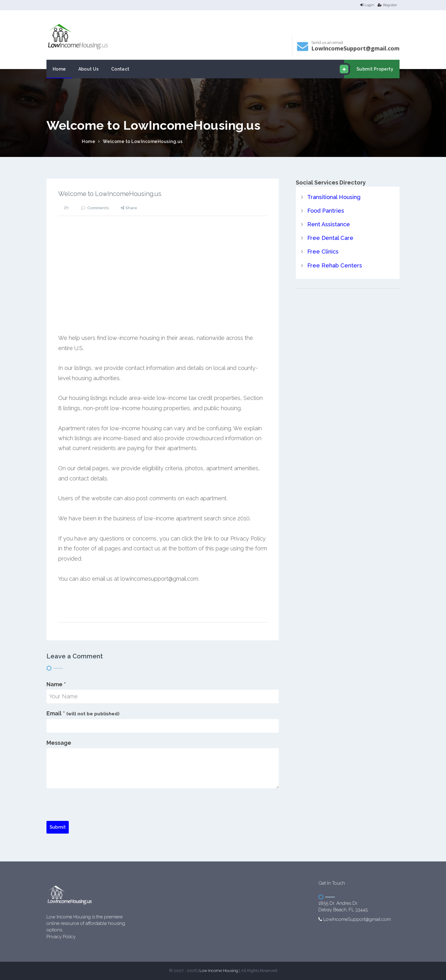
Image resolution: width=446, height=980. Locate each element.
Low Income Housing (219, 971)
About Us (89, 69)
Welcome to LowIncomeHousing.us (143, 141)
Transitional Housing (334, 197)
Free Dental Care (330, 238)
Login (367, 5)
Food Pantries (326, 211)
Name (56, 684)
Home (59, 69)
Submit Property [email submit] (369, 69)
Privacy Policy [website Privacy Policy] (61, 937)
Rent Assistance (329, 224)
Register (387, 5)
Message (59, 743)
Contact (120, 69)
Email (83, 713)
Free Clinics (323, 252)
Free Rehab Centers (335, 265)
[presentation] (94, 809)
